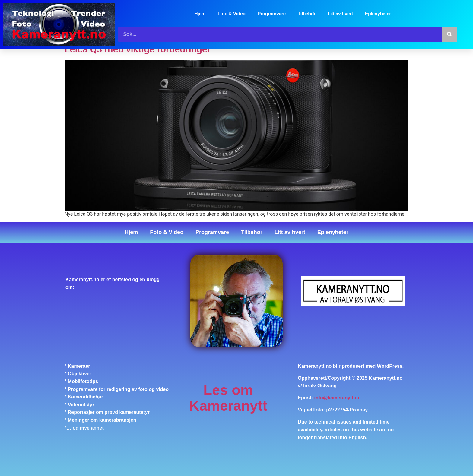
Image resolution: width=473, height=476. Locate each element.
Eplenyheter (378, 14)
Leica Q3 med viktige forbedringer (138, 49)
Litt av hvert (340, 14)
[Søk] (449, 34)
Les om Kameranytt (228, 398)
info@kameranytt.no (338, 398)
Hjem (200, 14)
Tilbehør (307, 14)
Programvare (272, 14)
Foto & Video (231, 14)
